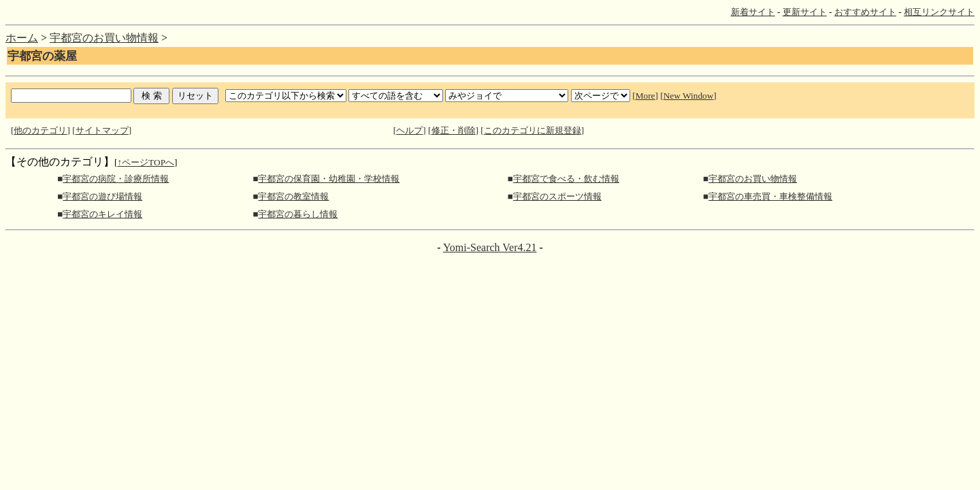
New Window (689, 96)
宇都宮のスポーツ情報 (557, 196)
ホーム (22, 38)
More (646, 96)
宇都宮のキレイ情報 (102, 214)
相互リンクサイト (939, 12)
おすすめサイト (865, 12)
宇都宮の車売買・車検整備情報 (770, 196)
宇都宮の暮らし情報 (298, 214)
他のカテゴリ (40, 130)
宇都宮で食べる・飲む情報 (566, 179)
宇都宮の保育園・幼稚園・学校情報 (329, 179)
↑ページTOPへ (146, 162)
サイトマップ (102, 130)
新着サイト (753, 12)
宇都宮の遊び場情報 (102, 196)
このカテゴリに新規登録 (533, 130)
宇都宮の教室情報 (293, 196)
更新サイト (805, 12)
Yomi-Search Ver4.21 (490, 247)
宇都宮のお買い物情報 (104, 38)
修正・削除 (454, 130)
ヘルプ (409, 130)
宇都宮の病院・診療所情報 (116, 179)
